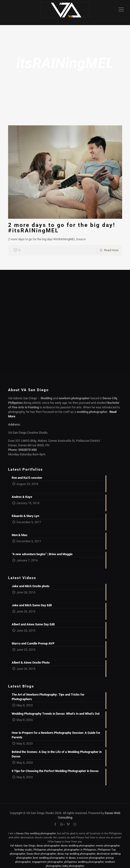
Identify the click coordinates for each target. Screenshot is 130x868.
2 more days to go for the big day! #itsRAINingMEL (62, 228)
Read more (111, 250)
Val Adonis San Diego (23, 846)
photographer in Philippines (80, 850)
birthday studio (23, 850)
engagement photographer (47, 862)
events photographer (108, 846)
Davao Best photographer (41, 854)
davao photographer (48, 846)
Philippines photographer (48, 850)
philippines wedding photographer (84, 862)
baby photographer (73, 866)
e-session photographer (91, 858)
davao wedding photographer (78, 846)
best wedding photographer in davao (54, 858)
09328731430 (28, 450)
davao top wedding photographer (76, 854)
